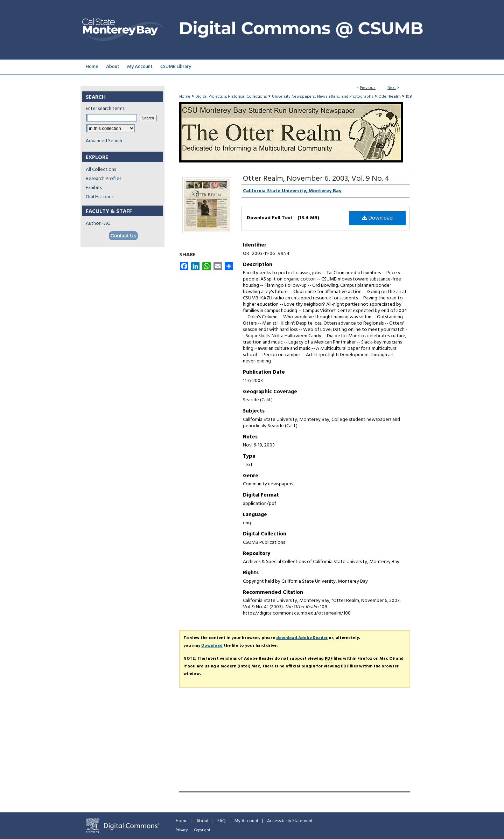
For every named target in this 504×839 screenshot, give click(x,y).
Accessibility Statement (290, 821)
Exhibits (94, 188)
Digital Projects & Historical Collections (231, 97)
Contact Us (124, 236)
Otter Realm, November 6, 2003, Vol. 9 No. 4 (316, 179)
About (202, 821)
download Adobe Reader (302, 638)
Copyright (202, 830)
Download (377, 218)
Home (185, 97)
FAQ (222, 821)
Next (392, 88)
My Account (246, 821)
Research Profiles (103, 179)
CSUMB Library (176, 67)
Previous (368, 88)
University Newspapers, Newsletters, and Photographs (323, 97)
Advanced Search (104, 141)
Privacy (182, 830)
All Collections (101, 170)
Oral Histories (100, 197)
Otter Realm (390, 97)
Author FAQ (98, 224)
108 (409, 97)
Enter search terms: (106, 109)
